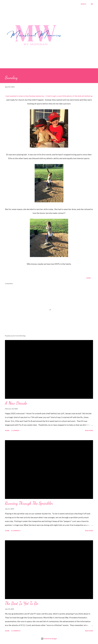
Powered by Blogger (49, 639)
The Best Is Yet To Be (22, 603)
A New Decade (16, 403)
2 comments (16, 631)
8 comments (16, 531)
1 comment (15, 430)
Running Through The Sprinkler (29, 503)
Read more (89, 430)
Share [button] (89, 278)
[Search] (83, 4)
